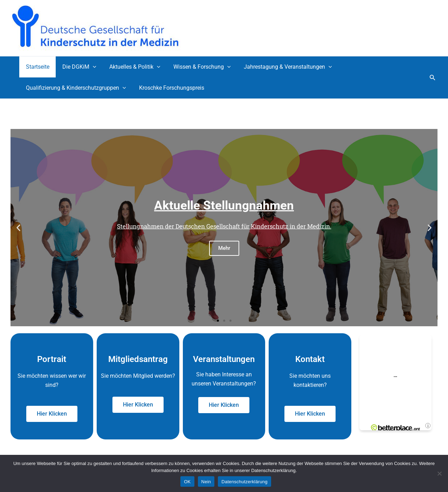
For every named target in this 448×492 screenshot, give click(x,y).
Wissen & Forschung (195, 67)
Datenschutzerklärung (244, 482)
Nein (206, 482)
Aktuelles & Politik (130, 67)
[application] (90, 67)
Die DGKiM (77, 67)
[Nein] (439, 473)
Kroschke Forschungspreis (169, 88)
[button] (433, 78)
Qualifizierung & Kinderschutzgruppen (75, 88)
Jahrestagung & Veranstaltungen (280, 67)
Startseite (37, 67)
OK (187, 482)
